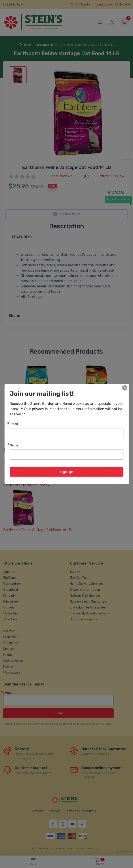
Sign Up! (67, 472)
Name (14, 445)
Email (14, 424)
